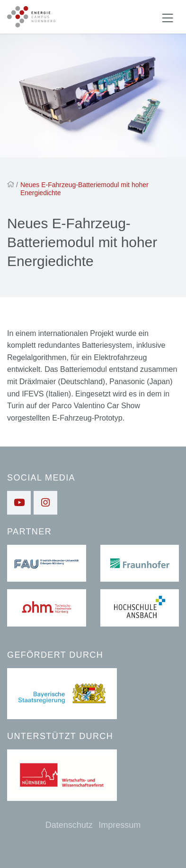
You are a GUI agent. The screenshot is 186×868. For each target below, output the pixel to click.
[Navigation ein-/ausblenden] (168, 17)
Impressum (120, 825)
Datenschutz (69, 825)
